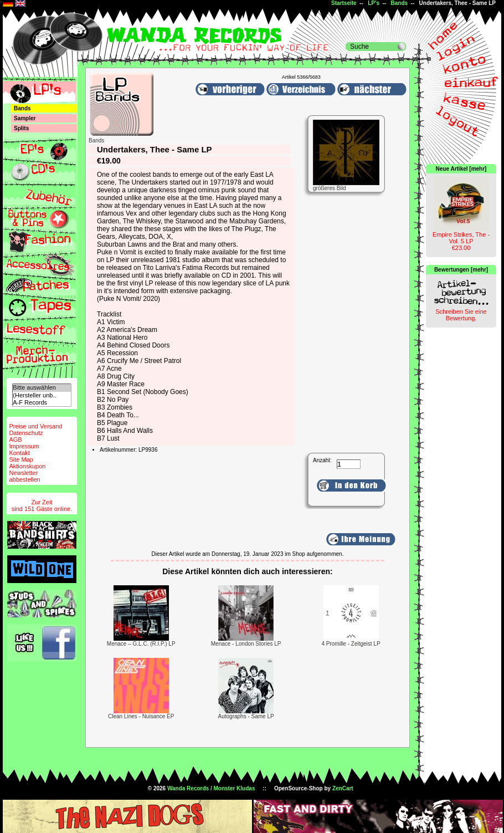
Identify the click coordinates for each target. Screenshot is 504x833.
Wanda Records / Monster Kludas (211, 788)
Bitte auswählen (42, 388)
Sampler (25, 118)
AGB (15, 440)
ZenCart (343, 788)
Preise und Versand (35, 426)
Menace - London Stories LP (246, 644)
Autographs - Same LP (246, 716)
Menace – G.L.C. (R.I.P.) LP (141, 644)
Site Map (21, 459)
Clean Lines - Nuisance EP (141, 716)
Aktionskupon (27, 466)
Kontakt (19, 453)
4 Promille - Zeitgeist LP (351, 644)
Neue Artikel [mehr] (461, 169)
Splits (21, 128)
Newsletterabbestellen (24, 476)
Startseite (344, 3)
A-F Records (42, 403)
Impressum (24, 446)
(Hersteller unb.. (42, 395)
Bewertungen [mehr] (461, 270)
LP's (374, 3)
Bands (400, 3)
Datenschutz (26, 433)
